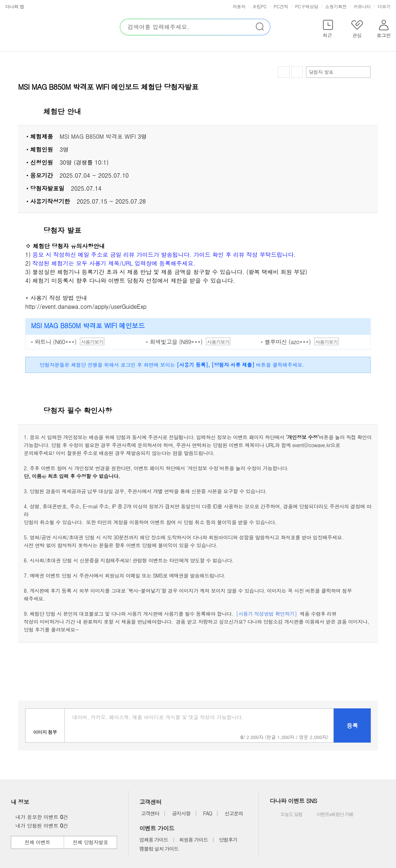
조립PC (260, 6)
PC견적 (281, 6)
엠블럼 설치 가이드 (159, 849)
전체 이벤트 (37, 842)
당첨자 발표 (338, 72)
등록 (352, 725)
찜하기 (284, 72)
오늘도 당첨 (287, 815)
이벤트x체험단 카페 (330, 815)
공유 (297, 72)
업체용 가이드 (154, 840)
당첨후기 (228, 840)
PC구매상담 (307, 6)
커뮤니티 (362, 6)
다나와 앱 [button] (15, 6)
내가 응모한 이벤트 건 (40, 817)
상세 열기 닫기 (369, 112)
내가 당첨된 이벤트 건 (40, 825)
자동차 (239, 6)
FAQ (207, 813)
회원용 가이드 (194, 840)
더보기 (385, 6)
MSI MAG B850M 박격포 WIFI (98, 136)
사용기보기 (92, 342)
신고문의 (234, 813)
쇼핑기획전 (336, 6)
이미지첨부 (45, 725)
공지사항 (181, 813)
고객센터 (150, 813)
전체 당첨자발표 (90, 842)
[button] (328, 30)
